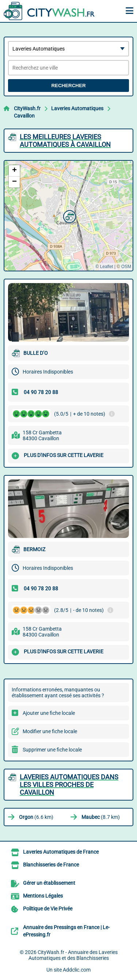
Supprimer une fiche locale (52, 750)
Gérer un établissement (49, 883)
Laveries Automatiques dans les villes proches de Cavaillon (69, 785)
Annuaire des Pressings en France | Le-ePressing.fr (66, 931)
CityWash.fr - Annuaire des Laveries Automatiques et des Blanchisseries (73, 955)
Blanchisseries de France (51, 865)
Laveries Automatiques (77, 108)
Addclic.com (77, 970)
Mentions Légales (43, 896)
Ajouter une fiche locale (49, 713)
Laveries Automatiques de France (61, 852)
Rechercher (68, 86)
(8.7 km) (101, 817)
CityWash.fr (27, 108)
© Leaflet (104, 267)
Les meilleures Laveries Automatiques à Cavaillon (65, 141)
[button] (69, 216)
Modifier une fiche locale (50, 731)
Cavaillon (24, 116)
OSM (126, 267)
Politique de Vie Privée (48, 909)
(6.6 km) (36, 817)
